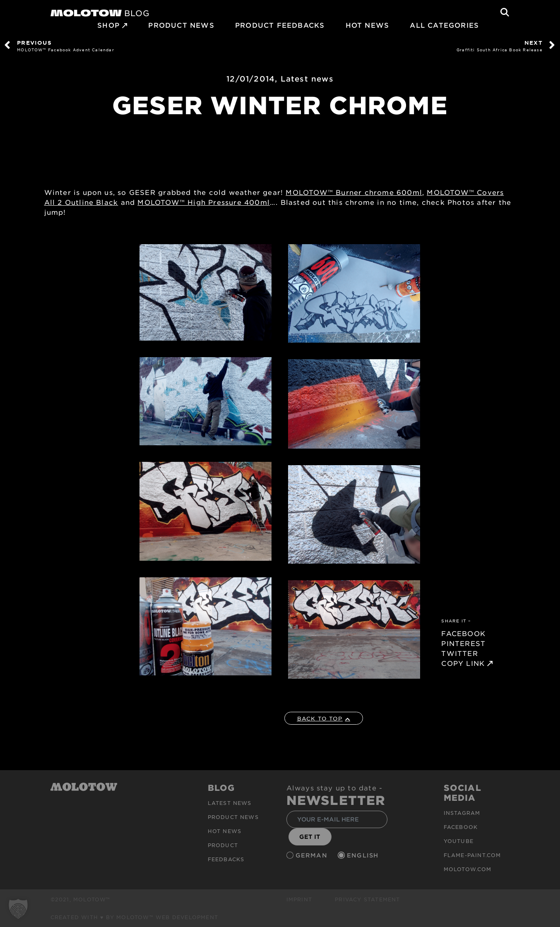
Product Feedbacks (280, 25)
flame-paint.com (472, 855)
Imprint (299, 899)
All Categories (444, 25)
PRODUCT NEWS (181, 25)
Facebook (461, 827)
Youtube (459, 841)
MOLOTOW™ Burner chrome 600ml (354, 192)
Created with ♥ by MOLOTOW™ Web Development (135, 917)
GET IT (310, 837)
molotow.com (468, 869)
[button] (18, 909)
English (364, 855)
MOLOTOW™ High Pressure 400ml (204, 202)
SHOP (108, 25)
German (312, 855)
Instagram (462, 813)
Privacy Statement (367, 899)
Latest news (307, 79)
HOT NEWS (368, 25)
